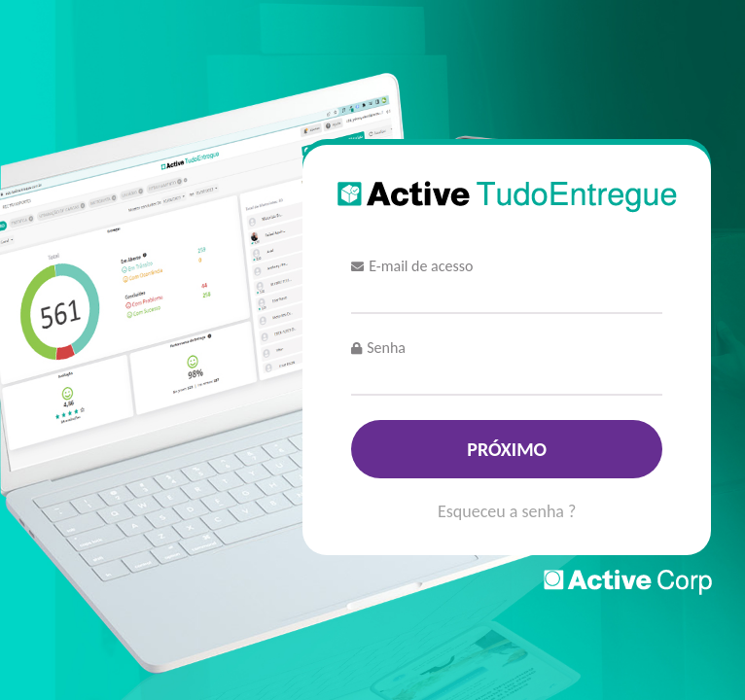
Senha (378, 348)
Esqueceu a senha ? (507, 512)
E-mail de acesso (412, 266)
